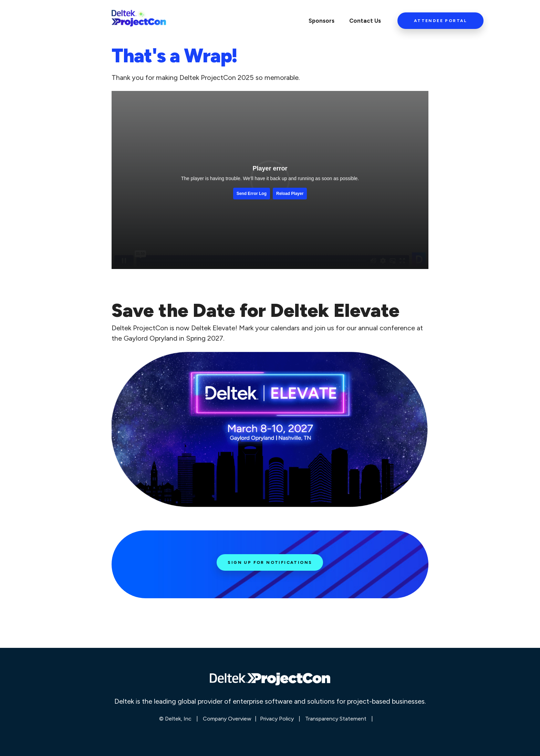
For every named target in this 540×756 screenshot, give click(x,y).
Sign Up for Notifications (270, 562)
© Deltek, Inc (176, 719)
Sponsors (321, 21)
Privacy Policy (277, 719)
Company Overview (227, 719)
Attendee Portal (441, 21)
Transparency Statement (336, 719)
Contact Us (365, 21)
